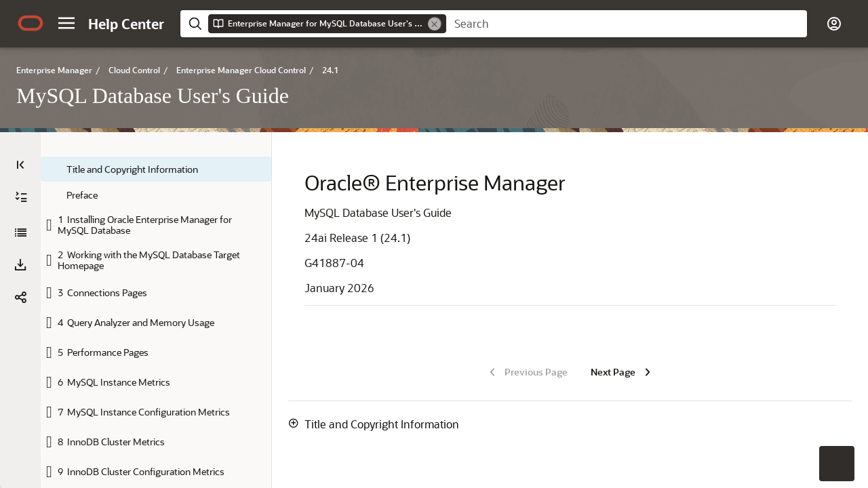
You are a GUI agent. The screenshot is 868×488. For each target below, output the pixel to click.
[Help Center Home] (126, 24)
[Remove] (435, 24)
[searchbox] (627, 24)
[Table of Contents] (20, 165)
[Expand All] (21, 197)
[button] (66, 23)
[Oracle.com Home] (31, 23)
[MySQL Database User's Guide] (20, 232)
